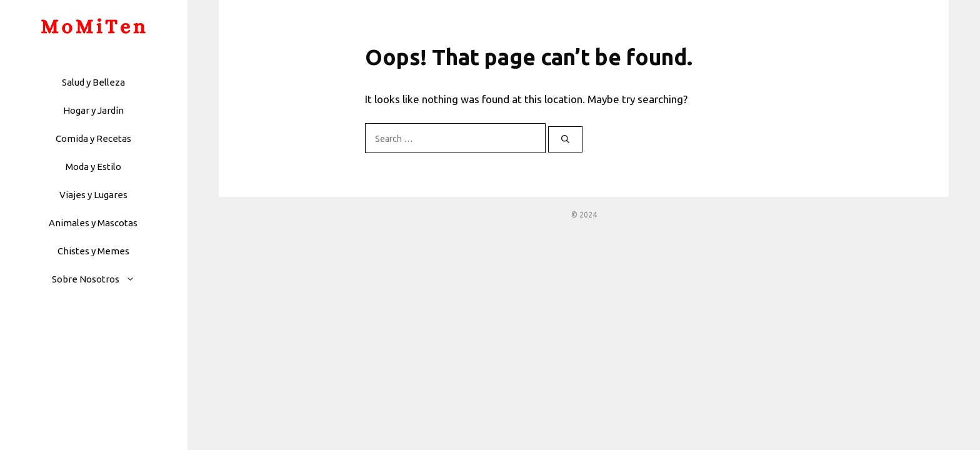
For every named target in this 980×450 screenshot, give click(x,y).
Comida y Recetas (93, 138)
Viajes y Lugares (93, 195)
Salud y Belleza (93, 82)
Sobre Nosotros (100, 279)
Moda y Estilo (93, 167)
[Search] (565, 139)
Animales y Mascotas (93, 223)
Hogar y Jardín (93, 110)
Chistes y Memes (93, 251)
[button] (133, 279)
